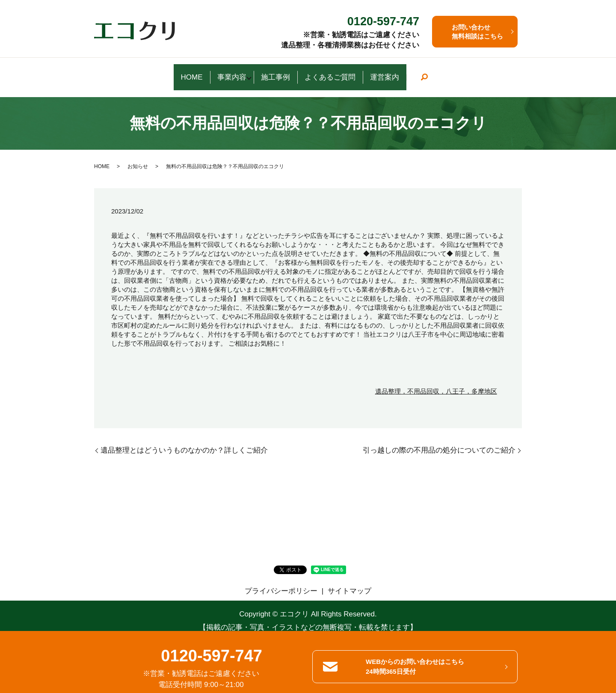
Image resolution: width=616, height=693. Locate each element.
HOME (152, 72)
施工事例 (272, 72)
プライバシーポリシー (281, 580)
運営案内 (424, 72)
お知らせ (138, 156)
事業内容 (213, 72)
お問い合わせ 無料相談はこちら (477, 32)
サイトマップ (349, 580)
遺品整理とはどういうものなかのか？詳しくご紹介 (184, 440)
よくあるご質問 (348, 72)
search (475, 72)
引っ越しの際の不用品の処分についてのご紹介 (439, 440)
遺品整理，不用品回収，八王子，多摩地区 (436, 381)
